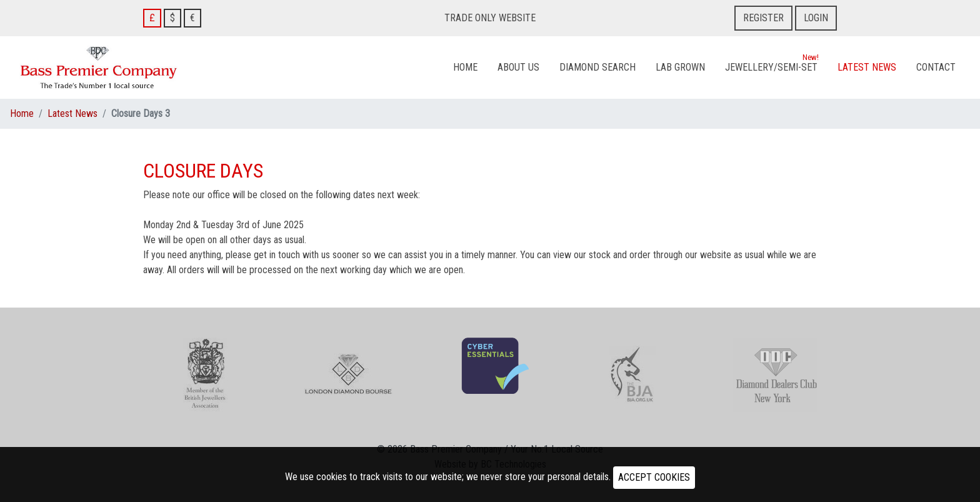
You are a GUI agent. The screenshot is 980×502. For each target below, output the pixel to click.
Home (465, 67)
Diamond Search (597, 67)
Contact (936, 67)
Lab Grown (680, 67)
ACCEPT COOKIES (654, 477)
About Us (518, 67)
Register (763, 18)
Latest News (867, 67)
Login (816, 18)
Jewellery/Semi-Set (772, 64)
